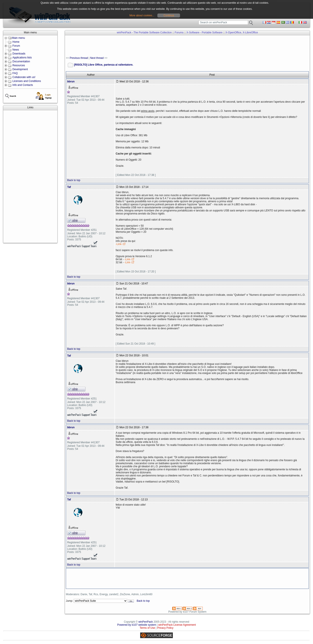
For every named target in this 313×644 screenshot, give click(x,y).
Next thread (97, 58)
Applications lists (22, 58)
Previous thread (79, 58)
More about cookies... (142, 15)
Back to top (74, 180)
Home (16, 42)
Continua (169, 15)
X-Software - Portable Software (204, 32)
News (16, 50)
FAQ (15, 73)
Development (20, 69)
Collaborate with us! (24, 77)
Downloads (19, 54)
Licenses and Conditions (27, 81)
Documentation (21, 61)
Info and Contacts (23, 85)
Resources (19, 65)
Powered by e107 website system (137, 625)
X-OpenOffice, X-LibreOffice (242, 32)
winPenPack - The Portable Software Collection (144, 32)
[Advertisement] (30, 177)
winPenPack (146, 622)
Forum (16, 46)
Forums (179, 32)
